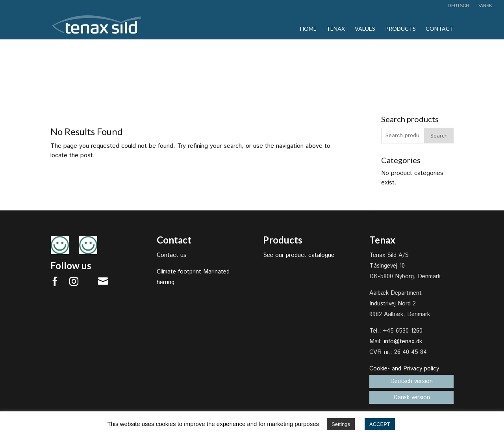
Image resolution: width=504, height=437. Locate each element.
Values (365, 29)
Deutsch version (411, 381)
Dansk (484, 6)
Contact (440, 29)
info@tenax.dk (403, 341)
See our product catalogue (299, 255)
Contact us (171, 255)
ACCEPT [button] (380, 424)
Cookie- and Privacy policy (404, 369)
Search (439, 136)
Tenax (336, 29)
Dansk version (412, 397)
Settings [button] (341, 424)
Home (308, 29)
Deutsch (458, 6)
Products (400, 29)
